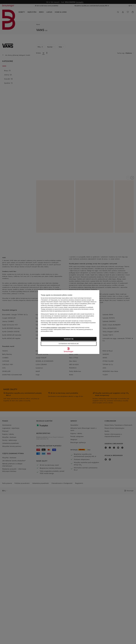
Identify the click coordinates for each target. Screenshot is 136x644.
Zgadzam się (69, 339)
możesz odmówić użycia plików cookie (68, 324)
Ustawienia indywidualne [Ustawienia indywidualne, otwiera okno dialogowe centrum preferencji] (69, 344)
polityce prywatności (52, 328)
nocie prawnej (62, 328)
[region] (69, 322)
